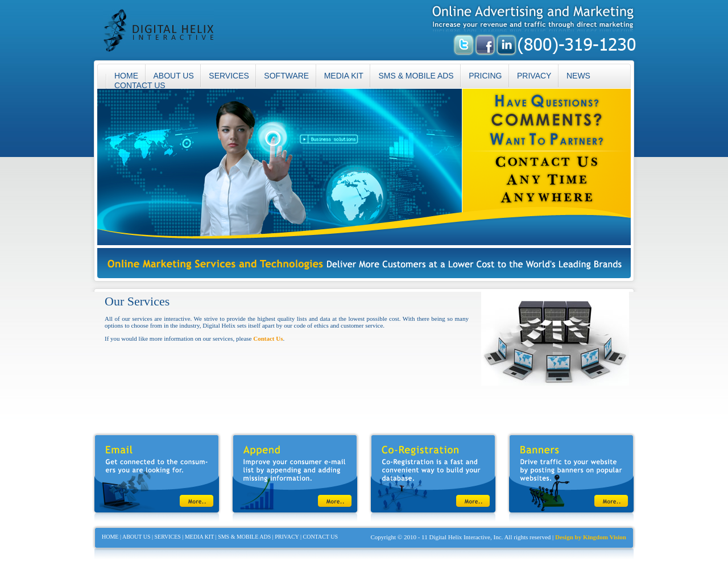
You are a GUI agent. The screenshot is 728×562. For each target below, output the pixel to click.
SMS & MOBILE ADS (416, 76)
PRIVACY (534, 76)
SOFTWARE (286, 76)
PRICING (485, 76)
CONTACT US (140, 85)
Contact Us (268, 338)
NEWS (578, 76)
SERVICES (229, 76)
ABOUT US (174, 76)
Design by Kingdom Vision (591, 537)
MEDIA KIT (344, 76)
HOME (110, 537)
